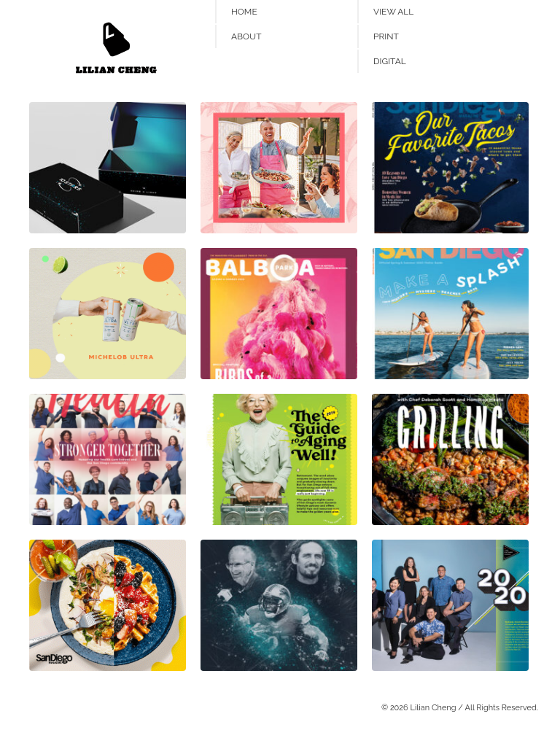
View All (393, 12)
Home (244, 12)
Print (386, 36)
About (246, 36)
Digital (390, 61)
